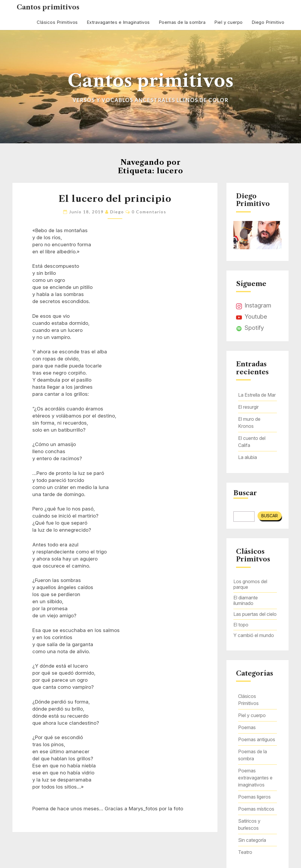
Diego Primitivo (268, 22)
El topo (241, 625)
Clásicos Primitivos (57, 22)
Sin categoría (252, 840)
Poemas (247, 727)
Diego (117, 212)
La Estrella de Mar (257, 395)
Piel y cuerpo (229, 22)
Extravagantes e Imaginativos (118, 22)
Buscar (245, 493)
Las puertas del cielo (255, 614)
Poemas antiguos (257, 739)
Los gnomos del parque (250, 584)
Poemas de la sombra (182, 22)
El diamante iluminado (246, 600)
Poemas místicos (256, 809)
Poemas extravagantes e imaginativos (255, 778)
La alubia (248, 457)
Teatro (245, 852)
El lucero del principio (115, 199)
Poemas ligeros (254, 797)
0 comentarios (149, 212)
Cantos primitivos (48, 7)
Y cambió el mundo (254, 635)
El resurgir (248, 407)
